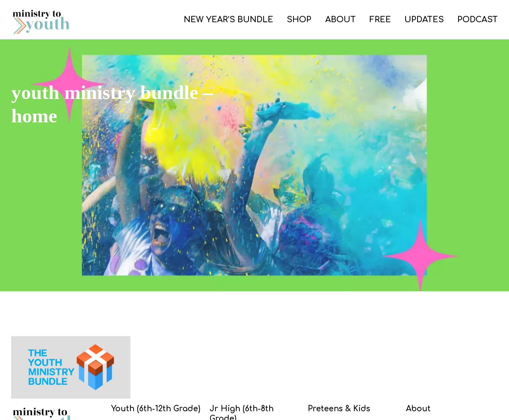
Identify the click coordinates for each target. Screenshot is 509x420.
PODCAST (478, 20)
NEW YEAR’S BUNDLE (228, 20)
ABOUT (341, 20)
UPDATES (424, 20)
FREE (380, 20)
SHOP (299, 20)
